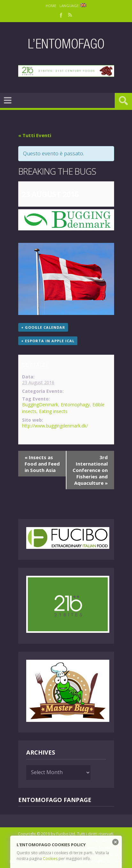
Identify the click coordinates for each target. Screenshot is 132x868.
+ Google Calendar (43, 327)
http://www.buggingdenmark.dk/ (55, 426)
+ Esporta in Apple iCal (48, 341)
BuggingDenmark (40, 405)
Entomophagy (75, 405)
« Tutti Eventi (35, 135)
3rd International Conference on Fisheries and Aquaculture (90, 470)
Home (51, 6)
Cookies (50, 859)
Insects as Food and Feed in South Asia (42, 464)
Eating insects (53, 411)
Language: (73, 6)
